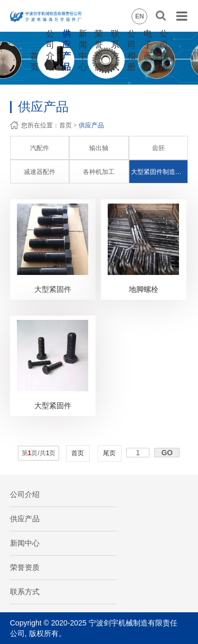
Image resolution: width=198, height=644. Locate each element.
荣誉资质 (25, 567)
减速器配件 (40, 172)
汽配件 (40, 148)
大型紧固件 (53, 289)
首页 (65, 125)
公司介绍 (25, 494)
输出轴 (99, 148)
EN (140, 16)
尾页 (110, 453)
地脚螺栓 (144, 289)
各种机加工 (99, 172)
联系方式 (25, 592)
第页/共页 (39, 453)
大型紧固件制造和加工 (159, 172)
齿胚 (158, 148)
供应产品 (91, 125)
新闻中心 (25, 543)
